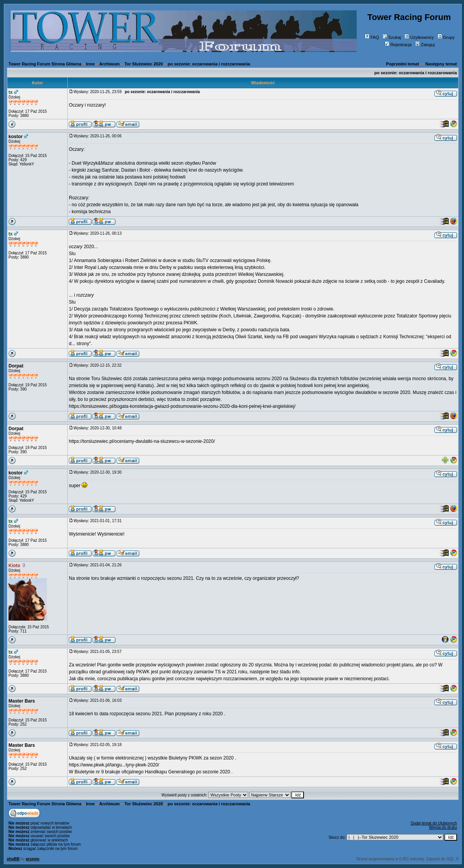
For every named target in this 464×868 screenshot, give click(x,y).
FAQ (372, 37)
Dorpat (16, 366)
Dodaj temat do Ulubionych (434, 823)
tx (11, 92)
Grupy (446, 37)
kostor (16, 137)
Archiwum (109, 64)
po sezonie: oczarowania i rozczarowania (209, 64)
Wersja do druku (443, 827)
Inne (91, 64)
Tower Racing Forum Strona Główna (45, 64)
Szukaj (392, 37)
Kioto (14, 566)
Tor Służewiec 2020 (144, 64)
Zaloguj (425, 45)
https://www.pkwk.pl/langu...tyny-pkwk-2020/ (114, 765)
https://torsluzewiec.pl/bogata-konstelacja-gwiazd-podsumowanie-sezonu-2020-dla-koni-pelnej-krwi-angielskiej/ (182, 406)
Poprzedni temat (402, 64)
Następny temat (441, 64)
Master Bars (22, 701)
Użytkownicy (419, 37)
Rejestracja (398, 45)
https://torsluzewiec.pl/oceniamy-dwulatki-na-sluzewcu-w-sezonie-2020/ (142, 441)
